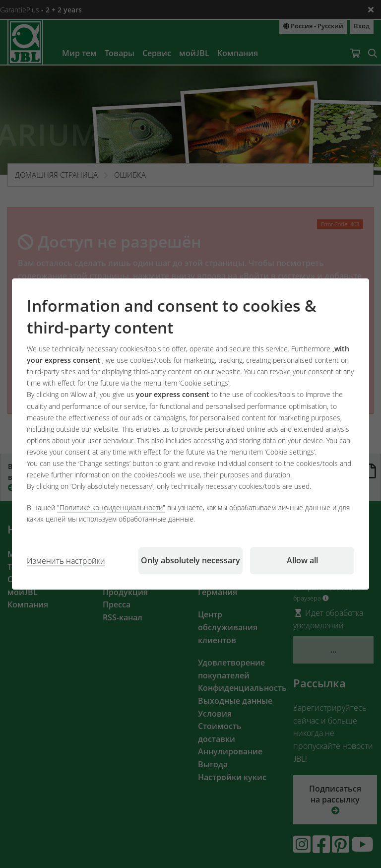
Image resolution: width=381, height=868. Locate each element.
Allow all (302, 560)
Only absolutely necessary (190, 560)
